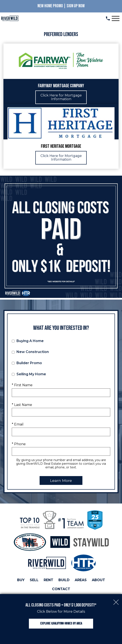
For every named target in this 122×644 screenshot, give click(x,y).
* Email (18, 424)
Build (64, 580)
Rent (48, 580)
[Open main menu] (116, 18)
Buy (21, 580)
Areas (81, 580)
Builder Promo (27, 363)
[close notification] (116, 600)
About (98, 580)
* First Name (22, 385)
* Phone (19, 444)
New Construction (30, 352)
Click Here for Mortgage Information (61, 97)
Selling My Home (29, 374)
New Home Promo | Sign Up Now (61, 6)
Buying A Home (28, 341)
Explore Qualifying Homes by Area (61, 624)
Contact (61, 589)
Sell (34, 580)
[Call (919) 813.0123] (108, 18)
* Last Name (22, 405)
